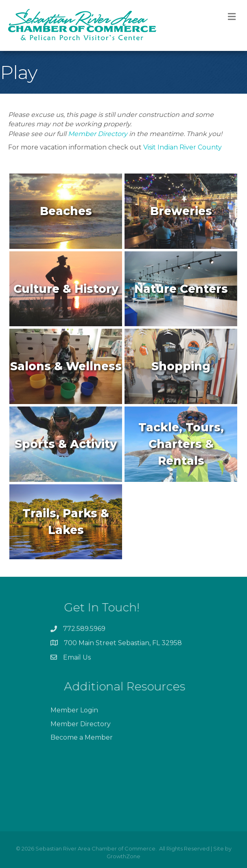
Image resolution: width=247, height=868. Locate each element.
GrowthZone (123, 856)
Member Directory (98, 134)
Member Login (74, 728)
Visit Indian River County (183, 147)
